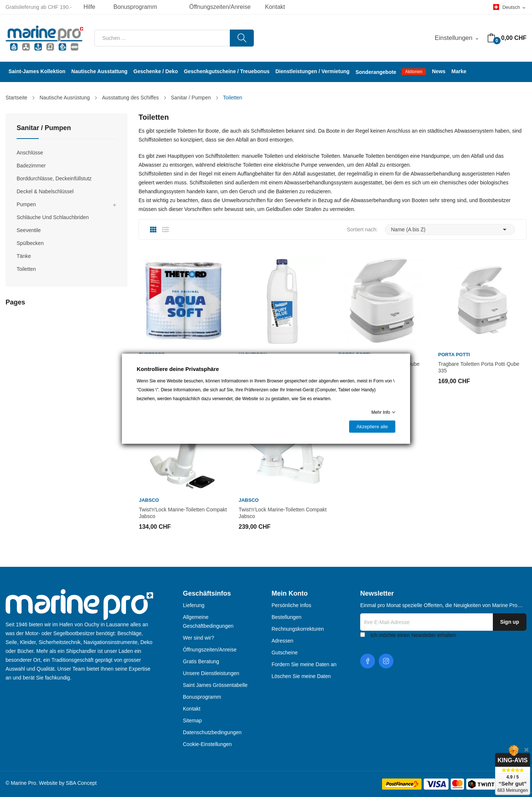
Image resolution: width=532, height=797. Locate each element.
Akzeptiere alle (372, 427)
